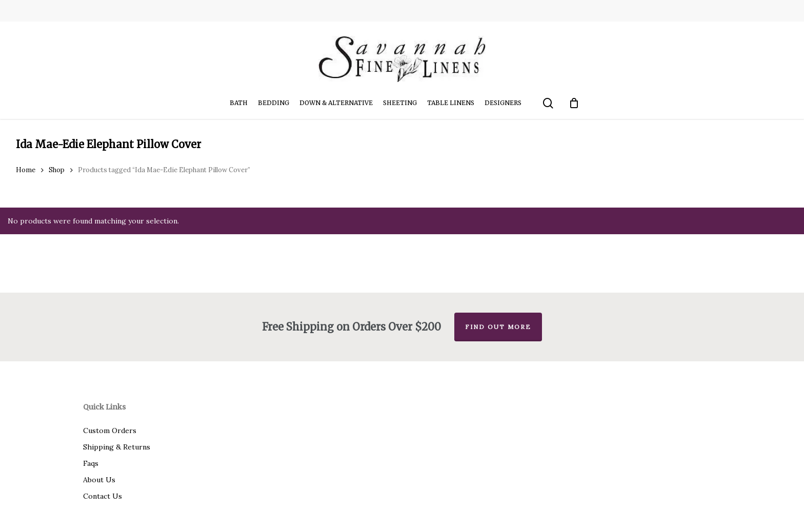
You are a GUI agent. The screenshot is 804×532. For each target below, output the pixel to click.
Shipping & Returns (117, 447)
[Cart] (574, 103)
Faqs (91, 463)
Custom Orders (110, 431)
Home (26, 170)
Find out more (498, 327)
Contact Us (103, 496)
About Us (99, 480)
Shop (57, 170)
